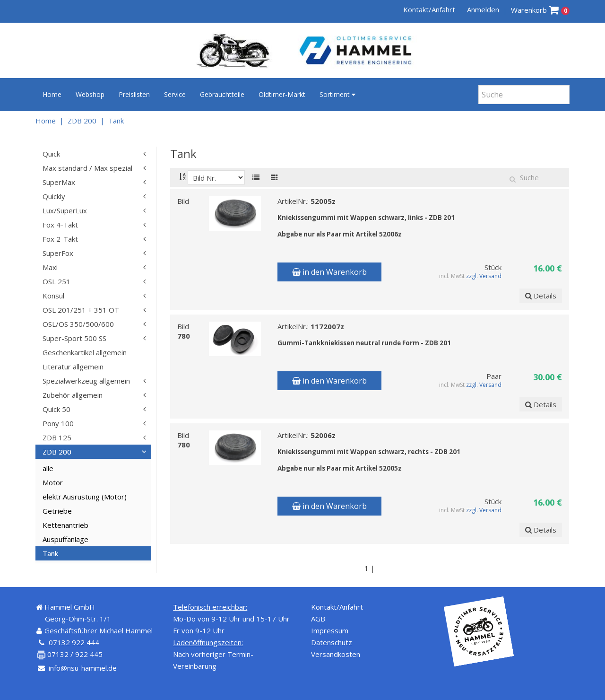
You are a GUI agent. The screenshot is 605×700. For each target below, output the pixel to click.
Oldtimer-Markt (282, 94)
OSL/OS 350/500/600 (78, 324)
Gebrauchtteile (222, 94)
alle (48, 468)
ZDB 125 (57, 437)
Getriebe (57, 511)
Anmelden (483, 9)
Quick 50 (56, 409)
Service (175, 94)
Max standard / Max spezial (87, 168)
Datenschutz (332, 642)
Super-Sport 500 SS (74, 338)
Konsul (53, 296)
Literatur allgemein (73, 367)
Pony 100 (58, 423)
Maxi (50, 267)
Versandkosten (336, 654)
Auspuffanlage (65, 539)
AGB (318, 619)
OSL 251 (56, 281)
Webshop (90, 94)
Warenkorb (540, 10)
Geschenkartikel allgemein (85, 352)
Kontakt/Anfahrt (429, 9)
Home (52, 94)
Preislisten (134, 94)
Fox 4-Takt (60, 225)
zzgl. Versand (484, 276)
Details (541, 296)
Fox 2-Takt (60, 239)
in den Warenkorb (329, 272)
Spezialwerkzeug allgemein (86, 381)
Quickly (54, 196)
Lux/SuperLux (65, 210)
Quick (51, 154)
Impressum (330, 630)
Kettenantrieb (65, 525)
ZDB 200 (82, 121)
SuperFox (58, 253)
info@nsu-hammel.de (83, 668)
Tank (116, 121)
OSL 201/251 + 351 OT (81, 310)
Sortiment (337, 94)
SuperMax (59, 182)
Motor (53, 482)
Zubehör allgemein (73, 395)
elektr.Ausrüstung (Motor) (85, 497)
